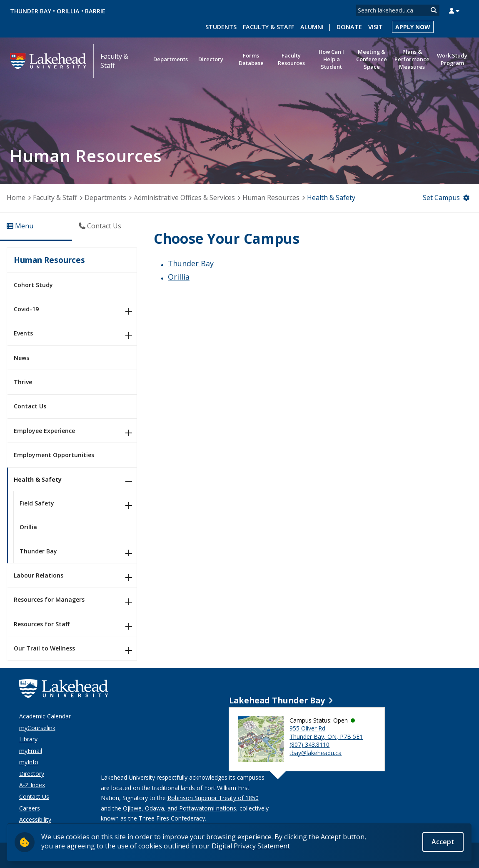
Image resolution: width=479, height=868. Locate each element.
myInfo (29, 762)
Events (23, 333)
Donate (349, 27)
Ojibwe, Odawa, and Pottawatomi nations (180, 808)
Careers (30, 808)
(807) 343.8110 (309, 744)
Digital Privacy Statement (251, 846)
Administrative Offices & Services (184, 198)
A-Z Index (32, 785)
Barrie (95, 11)
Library (28, 739)
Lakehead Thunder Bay (277, 700)
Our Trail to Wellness (44, 648)
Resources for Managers (49, 599)
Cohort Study (33, 285)
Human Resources (271, 198)
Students (221, 27)
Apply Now (413, 27)
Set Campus (441, 198)
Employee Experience (44, 431)
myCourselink (37, 728)
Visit (375, 27)
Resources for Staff (42, 624)
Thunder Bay (31, 11)
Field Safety (37, 503)
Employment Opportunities (54, 455)
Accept (443, 842)
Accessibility (35, 819)
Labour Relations (39, 575)
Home (16, 198)
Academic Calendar (45, 716)
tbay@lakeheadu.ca (316, 753)
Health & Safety (38, 479)
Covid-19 (26, 309)
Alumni (312, 27)
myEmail (31, 751)
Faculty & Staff (268, 27)
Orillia (68, 11)
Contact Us (30, 406)
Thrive (23, 382)
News (21, 358)
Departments (105, 198)
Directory (32, 774)
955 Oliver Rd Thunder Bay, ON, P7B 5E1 (326, 732)
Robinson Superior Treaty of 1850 (213, 798)
